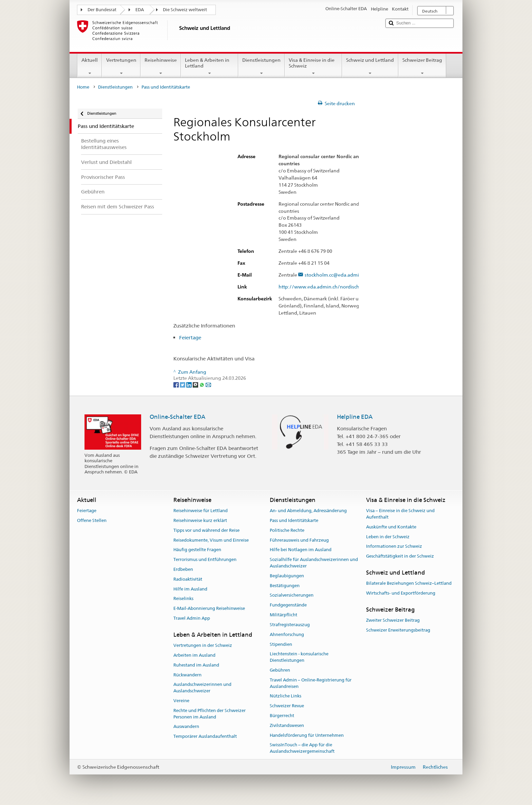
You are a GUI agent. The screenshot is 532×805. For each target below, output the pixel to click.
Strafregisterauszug (290, 625)
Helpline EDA (355, 417)
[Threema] (196, 385)
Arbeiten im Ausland (194, 655)
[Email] (208, 385)
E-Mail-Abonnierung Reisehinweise (209, 609)
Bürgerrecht (282, 716)
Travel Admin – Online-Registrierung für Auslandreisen (311, 683)
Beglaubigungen (287, 576)
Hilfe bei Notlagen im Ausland (301, 550)
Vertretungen (121, 67)
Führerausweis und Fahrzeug (299, 540)
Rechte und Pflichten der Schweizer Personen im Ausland (210, 714)
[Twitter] (183, 385)
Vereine (181, 701)
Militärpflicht (283, 615)
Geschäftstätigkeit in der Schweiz (400, 556)
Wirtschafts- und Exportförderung (401, 593)
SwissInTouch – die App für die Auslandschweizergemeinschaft (302, 748)
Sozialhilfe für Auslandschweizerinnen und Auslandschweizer (314, 563)
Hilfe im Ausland (190, 589)
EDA (140, 10)
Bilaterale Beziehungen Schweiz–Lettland (409, 584)
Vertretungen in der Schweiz (203, 645)
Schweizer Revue (287, 706)
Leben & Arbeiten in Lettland (210, 67)
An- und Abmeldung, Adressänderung (308, 511)
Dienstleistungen (261, 67)
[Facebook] (177, 385)
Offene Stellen (92, 520)
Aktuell (90, 67)
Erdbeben (183, 569)
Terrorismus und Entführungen (205, 559)
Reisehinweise (161, 67)
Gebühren (280, 670)
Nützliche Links (286, 696)
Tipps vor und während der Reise (206, 530)
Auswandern (186, 727)
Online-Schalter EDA (177, 417)
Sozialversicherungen (292, 595)
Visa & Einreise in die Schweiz (313, 67)
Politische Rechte (287, 530)
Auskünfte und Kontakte (391, 527)
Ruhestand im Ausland (196, 665)
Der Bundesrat (102, 10)
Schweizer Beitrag (422, 67)
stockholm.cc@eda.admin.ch (336, 275)
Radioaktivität (188, 579)
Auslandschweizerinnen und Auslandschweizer (202, 688)
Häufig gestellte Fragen (197, 550)
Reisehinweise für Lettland (201, 511)
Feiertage (190, 338)
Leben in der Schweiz (388, 537)
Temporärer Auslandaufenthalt (205, 737)
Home (83, 87)
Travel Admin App (192, 618)
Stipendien (281, 644)
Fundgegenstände (288, 605)
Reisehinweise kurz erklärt (200, 520)
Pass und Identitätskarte (294, 520)
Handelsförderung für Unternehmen (307, 735)
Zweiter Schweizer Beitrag (393, 620)
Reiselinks (183, 599)
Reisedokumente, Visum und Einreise (211, 540)
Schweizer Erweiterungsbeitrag (398, 630)
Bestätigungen (285, 586)
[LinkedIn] (189, 385)
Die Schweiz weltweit (185, 10)
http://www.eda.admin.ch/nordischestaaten (332, 287)
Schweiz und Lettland (370, 67)
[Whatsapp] (202, 385)
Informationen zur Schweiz (394, 547)
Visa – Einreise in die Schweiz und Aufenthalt (400, 514)
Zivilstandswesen (287, 725)
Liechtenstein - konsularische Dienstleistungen (299, 657)
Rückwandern (187, 675)
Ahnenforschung (287, 634)
